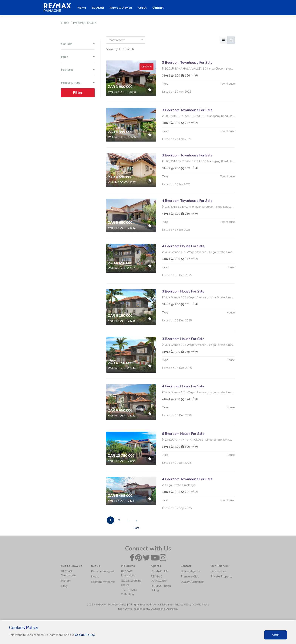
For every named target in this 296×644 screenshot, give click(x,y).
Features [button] (78, 70)
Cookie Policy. (85, 635)
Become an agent (103, 571)
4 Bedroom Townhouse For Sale (187, 219)
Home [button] (82, 8)
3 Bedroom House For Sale (183, 310)
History (66, 581)
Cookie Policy (201, 605)
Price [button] (78, 57)
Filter (78, 93)
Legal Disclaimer (163, 605)
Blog (64, 586)
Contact (158, 8)
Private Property (221, 577)
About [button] (142, 8)
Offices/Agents (190, 571)
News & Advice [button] (121, 8)
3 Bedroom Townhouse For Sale (187, 63)
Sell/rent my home (103, 582)
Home (65, 23)
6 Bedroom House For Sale (183, 452)
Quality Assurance (192, 582)
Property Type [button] (78, 83)
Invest (95, 577)
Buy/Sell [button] (98, 8)
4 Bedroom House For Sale (183, 264)
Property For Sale (85, 23)
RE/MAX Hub (159, 571)
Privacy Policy (183, 605)
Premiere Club (190, 577)
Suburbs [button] (78, 44)
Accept (276, 635)
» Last (136, 521)
